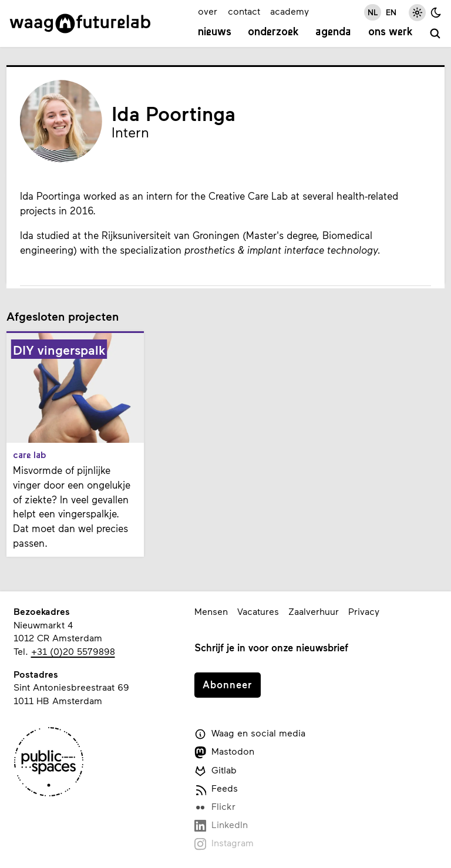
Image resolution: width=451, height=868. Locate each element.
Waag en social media (250, 734)
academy (290, 11)
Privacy (364, 611)
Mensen (211, 611)
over (208, 11)
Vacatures (258, 611)
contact (244, 11)
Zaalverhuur (314, 611)
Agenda (333, 33)
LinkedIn (221, 825)
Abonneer (227, 684)
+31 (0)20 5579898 (73, 651)
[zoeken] (436, 34)
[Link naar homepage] (80, 23)
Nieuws (215, 33)
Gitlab (216, 771)
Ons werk (391, 33)
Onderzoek (273, 33)
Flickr (215, 807)
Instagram (224, 843)
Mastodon (224, 752)
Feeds (216, 789)
